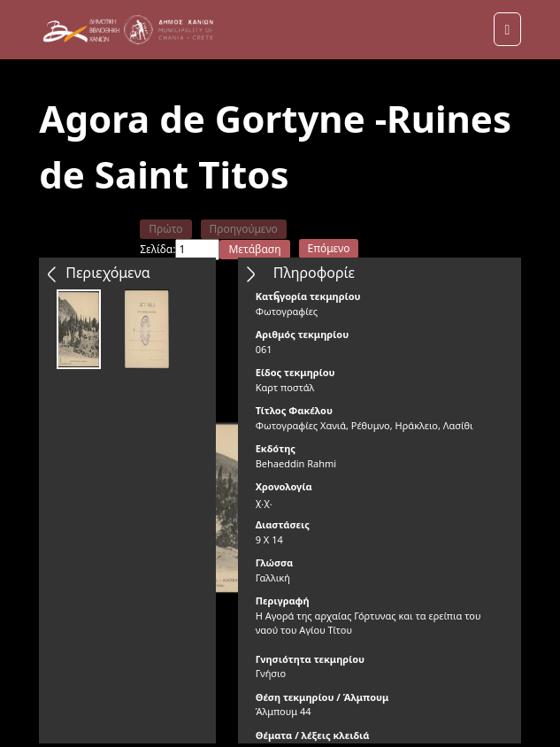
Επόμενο (329, 248)
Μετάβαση (254, 249)
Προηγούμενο (244, 229)
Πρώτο (165, 229)
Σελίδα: (157, 249)
